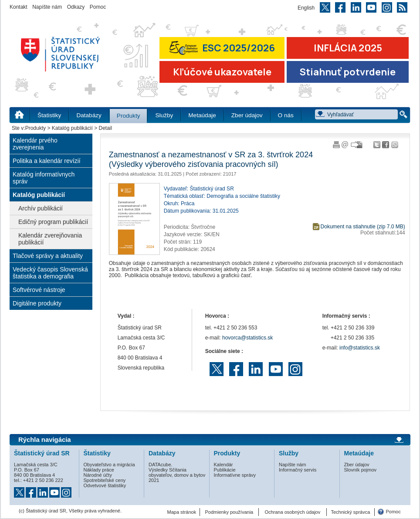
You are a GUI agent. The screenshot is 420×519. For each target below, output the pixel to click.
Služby (164, 115)
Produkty (129, 116)
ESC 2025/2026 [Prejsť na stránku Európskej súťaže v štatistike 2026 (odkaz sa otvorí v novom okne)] (222, 48)
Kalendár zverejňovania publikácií (50, 239)
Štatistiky (49, 115)
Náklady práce (99, 470)
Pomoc (98, 7)
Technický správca (350, 512)
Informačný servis (298, 470)
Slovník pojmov (361, 470)
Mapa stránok (182, 512)
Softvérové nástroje (39, 290)
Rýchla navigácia (45, 440)
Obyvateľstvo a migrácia (109, 465)
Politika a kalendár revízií (47, 161)
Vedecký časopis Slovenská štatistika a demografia (50, 273)
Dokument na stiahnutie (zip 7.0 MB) (363, 227)
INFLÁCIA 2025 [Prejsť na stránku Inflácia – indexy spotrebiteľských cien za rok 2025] (348, 48)
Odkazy (76, 7)
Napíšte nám (47, 7)
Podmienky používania (229, 512)
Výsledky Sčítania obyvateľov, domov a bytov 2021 (177, 475)
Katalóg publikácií (72, 128)
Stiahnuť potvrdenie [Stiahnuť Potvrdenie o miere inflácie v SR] (348, 72)
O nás (286, 115)
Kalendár (224, 465)
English (306, 8)
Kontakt (19, 7)
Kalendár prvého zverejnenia (35, 144)
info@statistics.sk (360, 348)
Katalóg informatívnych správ (44, 178)
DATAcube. (161, 465)
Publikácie (225, 470)
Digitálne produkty (37, 303)
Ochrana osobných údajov (292, 512)
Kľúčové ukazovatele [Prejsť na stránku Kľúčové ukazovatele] (222, 72)
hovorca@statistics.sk (247, 338)
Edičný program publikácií (53, 222)
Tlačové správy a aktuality (48, 256)
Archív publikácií (41, 208)
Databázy (89, 115)
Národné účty (98, 475)
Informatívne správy (235, 475)
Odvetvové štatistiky (105, 485)
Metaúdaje (202, 115)
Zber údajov (247, 115)
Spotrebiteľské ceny (105, 480)
